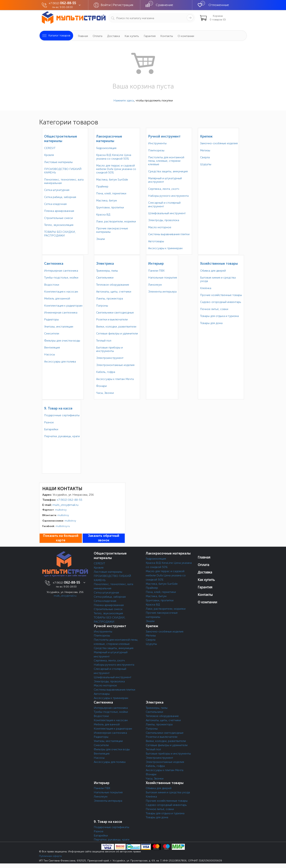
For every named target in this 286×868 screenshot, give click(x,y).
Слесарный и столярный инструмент (164, 204)
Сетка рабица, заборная (60, 197)
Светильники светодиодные (115, 312)
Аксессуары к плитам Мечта (115, 379)
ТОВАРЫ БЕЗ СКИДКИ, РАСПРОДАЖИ (60, 234)
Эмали (101, 239)
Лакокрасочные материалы (168, 553)
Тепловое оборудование (113, 285)
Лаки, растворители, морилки (116, 221)
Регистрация (123, 5)
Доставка (113, 36)
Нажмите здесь (124, 100)
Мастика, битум (107, 200)
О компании (186, 36)
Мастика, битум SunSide (112, 180)
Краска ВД (103, 214)
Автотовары (156, 241)
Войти (106, 5)
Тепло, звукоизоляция (59, 225)
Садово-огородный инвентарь (221, 302)
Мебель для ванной (57, 298)
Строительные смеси (58, 218)
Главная (83, 36)
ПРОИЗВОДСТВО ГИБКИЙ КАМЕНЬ (63, 171)
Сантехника (54, 264)
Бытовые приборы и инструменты (109, 349)
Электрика (105, 264)
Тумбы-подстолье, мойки (61, 278)
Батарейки (51, 429)
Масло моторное (160, 227)
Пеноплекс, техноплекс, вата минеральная (64, 181)
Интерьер (156, 264)
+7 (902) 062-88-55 (69, 500)
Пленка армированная (59, 211)
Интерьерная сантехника (61, 271)
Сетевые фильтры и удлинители (117, 333)
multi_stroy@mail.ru (65, 505)
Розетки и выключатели (112, 319)
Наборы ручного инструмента (168, 196)
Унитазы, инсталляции (59, 327)
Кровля (49, 155)
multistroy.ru (63, 526)
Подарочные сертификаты (62, 415)
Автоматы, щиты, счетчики (114, 292)
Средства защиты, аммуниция (168, 171)
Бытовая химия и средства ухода (218, 279)
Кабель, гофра (106, 372)
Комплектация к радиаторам (63, 306)
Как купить (132, 36)
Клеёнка (206, 288)
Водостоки (52, 285)
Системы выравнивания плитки (169, 234)
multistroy (61, 510)
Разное (49, 422)
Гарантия (150, 36)
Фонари (101, 386)
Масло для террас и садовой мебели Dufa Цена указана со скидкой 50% (116, 169)
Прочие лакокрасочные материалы (112, 230)
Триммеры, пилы (107, 271)
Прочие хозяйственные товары (221, 295)
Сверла (205, 157)
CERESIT (50, 148)
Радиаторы (51, 319)
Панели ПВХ (156, 271)
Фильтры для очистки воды (62, 341)
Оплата (97, 36)
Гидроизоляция (106, 148)
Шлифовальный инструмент (167, 213)
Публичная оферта (50, 856)
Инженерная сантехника (61, 312)
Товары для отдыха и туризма (219, 316)
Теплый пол (104, 341)
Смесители (52, 333)
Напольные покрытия (163, 278)
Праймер (102, 186)
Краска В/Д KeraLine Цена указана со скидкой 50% (114, 157)
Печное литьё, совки (214, 309)
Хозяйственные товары (219, 264)
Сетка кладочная (55, 204)
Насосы (50, 354)
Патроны (102, 306)
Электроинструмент (110, 358)
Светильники (105, 278)
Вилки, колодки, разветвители (116, 327)
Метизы (205, 150)
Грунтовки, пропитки (110, 207)
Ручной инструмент (164, 136)
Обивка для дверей (213, 271)
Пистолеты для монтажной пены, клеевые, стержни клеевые (166, 161)
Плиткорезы (156, 150)
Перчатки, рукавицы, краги (62, 436)
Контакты (167, 36)
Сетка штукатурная (57, 190)
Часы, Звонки (105, 393)
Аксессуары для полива (60, 361)
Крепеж (206, 136)
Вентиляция (52, 347)
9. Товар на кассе (58, 408)
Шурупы (206, 164)
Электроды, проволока (164, 220)
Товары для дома (211, 323)
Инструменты (157, 143)
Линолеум (155, 285)
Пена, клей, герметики (111, 193)
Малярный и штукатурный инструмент (165, 180)
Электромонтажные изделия (115, 365)
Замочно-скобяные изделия (219, 143)
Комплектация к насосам (61, 292)
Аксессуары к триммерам (165, 248)
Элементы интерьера (162, 292)
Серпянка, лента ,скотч (164, 189)
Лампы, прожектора (110, 298)
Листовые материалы (58, 162)
